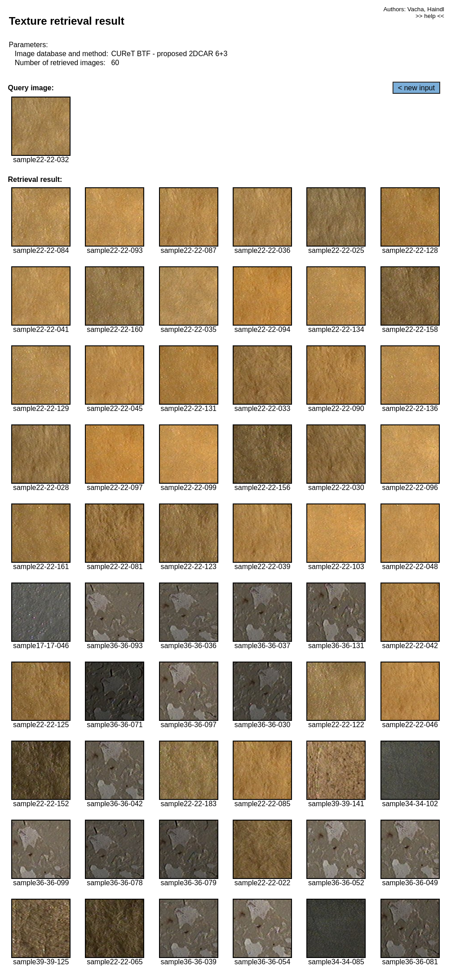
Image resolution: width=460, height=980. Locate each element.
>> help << (430, 16)
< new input (416, 88)
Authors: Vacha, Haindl (414, 9)
